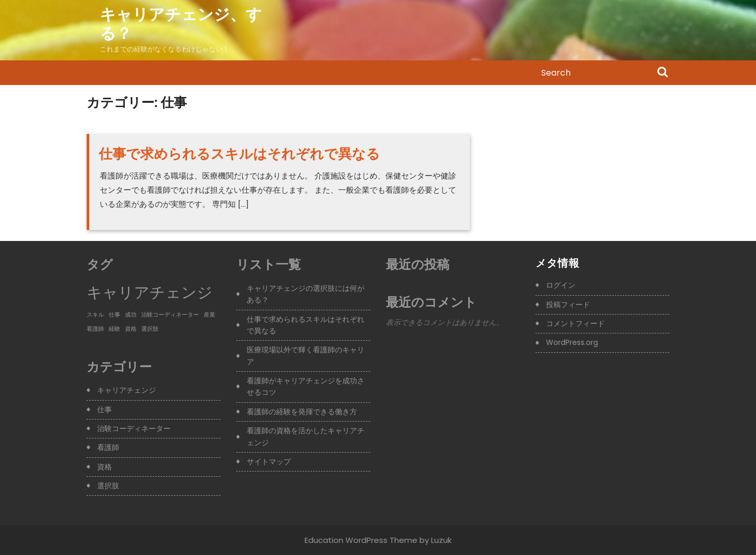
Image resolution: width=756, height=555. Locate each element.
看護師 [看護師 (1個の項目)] (95, 329)
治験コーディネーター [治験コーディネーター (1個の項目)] (170, 315)
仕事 (104, 410)
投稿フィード (568, 305)
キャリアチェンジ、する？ (181, 24)
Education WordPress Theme (361, 540)
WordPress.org (572, 342)
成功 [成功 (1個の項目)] (131, 315)
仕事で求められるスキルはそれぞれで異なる (239, 154)
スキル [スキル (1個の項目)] (95, 315)
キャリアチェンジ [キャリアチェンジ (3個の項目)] (150, 292)
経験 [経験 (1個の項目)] (114, 329)
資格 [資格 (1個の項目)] (131, 329)
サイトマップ (269, 462)
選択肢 (108, 486)
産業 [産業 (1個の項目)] (209, 315)
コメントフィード (575, 323)
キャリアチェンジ (127, 390)
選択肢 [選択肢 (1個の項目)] (150, 329)
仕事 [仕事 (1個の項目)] (114, 315)
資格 (104, 467)
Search (663, 73)
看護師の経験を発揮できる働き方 (302, 412)
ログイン (561, 285)
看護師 (108, 447)
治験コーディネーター (134, 428)
